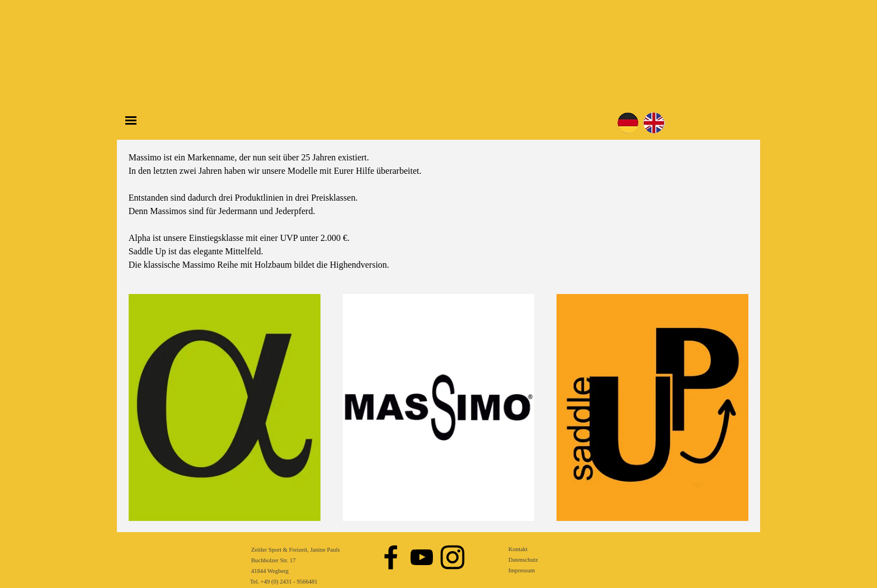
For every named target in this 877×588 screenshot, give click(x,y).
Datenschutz (523, 560)
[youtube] (422, 557)
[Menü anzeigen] (131, 120)
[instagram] (452, 557)
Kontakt (518, 549)
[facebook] (391, 557)
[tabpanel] (439, 211)
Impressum (522, 570)
